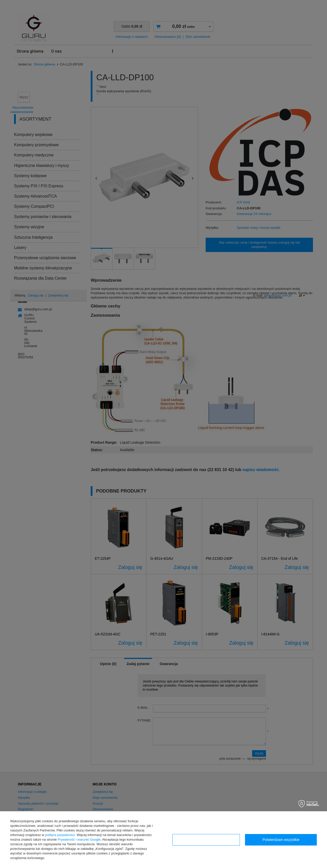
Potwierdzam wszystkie (281, 840)
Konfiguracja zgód (206, 840)
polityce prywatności (60, 835)
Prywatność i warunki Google (79, 840)
